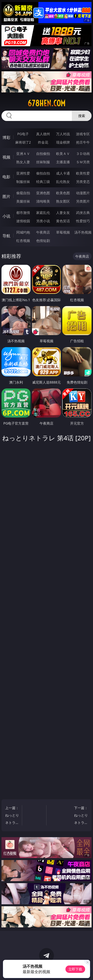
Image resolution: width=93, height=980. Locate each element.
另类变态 (83, 182)
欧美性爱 (83, 173)
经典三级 (43, 182)
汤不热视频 (83, 232)
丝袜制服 (43, 162)
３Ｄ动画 (83, 154)
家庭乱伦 (43, 213)
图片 (6, 196)
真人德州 (43, 134)
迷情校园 (23, 221)
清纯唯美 (43, 201)
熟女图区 (63, 201)
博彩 (6, 137)
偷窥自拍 (23, 193)
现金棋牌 (63, 142)
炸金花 (43, 142)
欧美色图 (63, 193)
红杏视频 (23, 241)
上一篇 (12, 816)
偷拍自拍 (43, 173)
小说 (6, 216)
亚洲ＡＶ (23, 154)
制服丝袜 (23, 182)
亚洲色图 (43, 193)
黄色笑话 (63, 221)
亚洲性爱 (23, 173)
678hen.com (46, 103)
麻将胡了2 (23, 142)
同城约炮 (23, 232)
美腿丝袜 (23, 201)
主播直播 (63, 162)
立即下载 (75, 969)
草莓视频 (63, 232)
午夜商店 (43, 232)
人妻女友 (63, 213)
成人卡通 (63, 173)
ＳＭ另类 (83, 162)
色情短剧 (43, 241)
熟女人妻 (23, 162)
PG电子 (23, 134)
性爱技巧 (83, 221)
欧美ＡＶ (63, 154)
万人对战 (63, 134)
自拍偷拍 (43, 154)
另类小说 (43, 221)
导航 (6, 236)
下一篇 (81, 816)
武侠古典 (83, 213)
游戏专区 (83, 134)
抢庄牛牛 (83, 142)
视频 (6, 157)
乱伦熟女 (63, 182)
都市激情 (23, 213)
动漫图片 (83, 193)
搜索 (82, 116)
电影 (6, 177)
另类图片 (83, 201)
